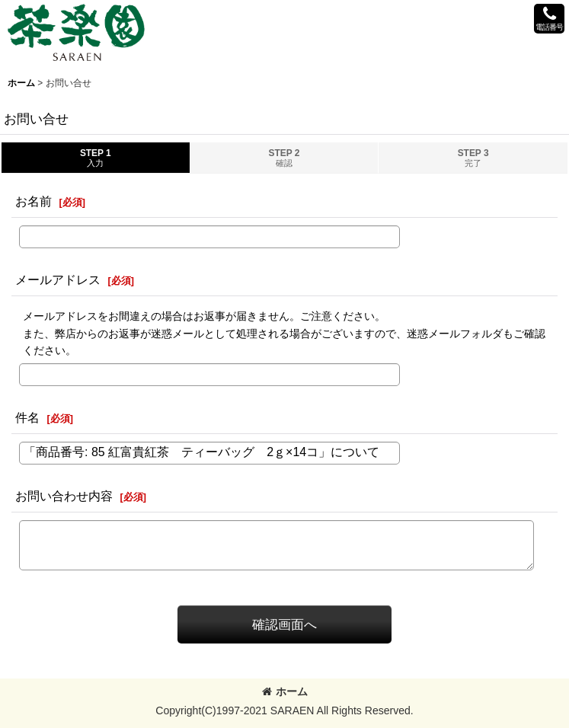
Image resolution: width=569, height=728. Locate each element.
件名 (27, 417)
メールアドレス (58, 279)
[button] (549, 19)
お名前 (34, 201)
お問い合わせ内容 (64, 496)
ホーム (285, 691)
